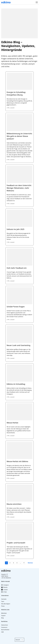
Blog (2, 618)
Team (3, 601)
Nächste (30, 563)
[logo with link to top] (19, 571)
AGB (2, 632)
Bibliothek (4, 613)
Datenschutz (5, 625)
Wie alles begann (6, 604)
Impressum (4, 627)
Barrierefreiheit (5, 630)
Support (3, 616)
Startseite (4, 599)
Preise (3, 606)
